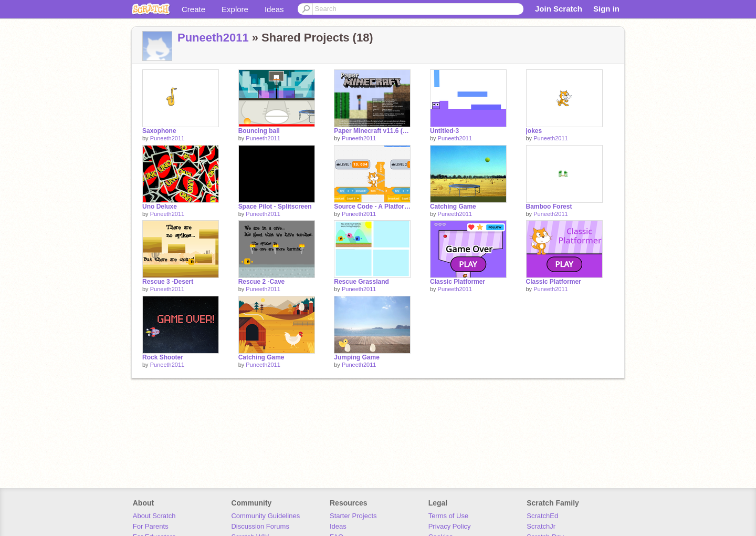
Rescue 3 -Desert (168, 282)
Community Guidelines (265, 516)
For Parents (151, 526)
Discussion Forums (260, 526)
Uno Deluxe (160, 207)
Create (193, 9)
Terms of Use (449, 516)
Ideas (274, 9)
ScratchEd (542, 516)
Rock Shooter (163, 357)
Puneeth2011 (213, 38)
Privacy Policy (450, 526)
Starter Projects (353, 516)
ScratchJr (541, 526)
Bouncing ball (259, 131)
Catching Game (453, 207)
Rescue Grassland (361, 282)
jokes (534, 131)
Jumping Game (357, 357)
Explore (235, 9)
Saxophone (159, 131)
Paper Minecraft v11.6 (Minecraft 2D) (372, 131)
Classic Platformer (458, 282)
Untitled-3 (444, 131)
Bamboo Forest (549, 207)
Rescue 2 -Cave (262, 282)
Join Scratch (559, 9)
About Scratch (154, 516)
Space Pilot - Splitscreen (275, 207)
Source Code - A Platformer (372, 207)
